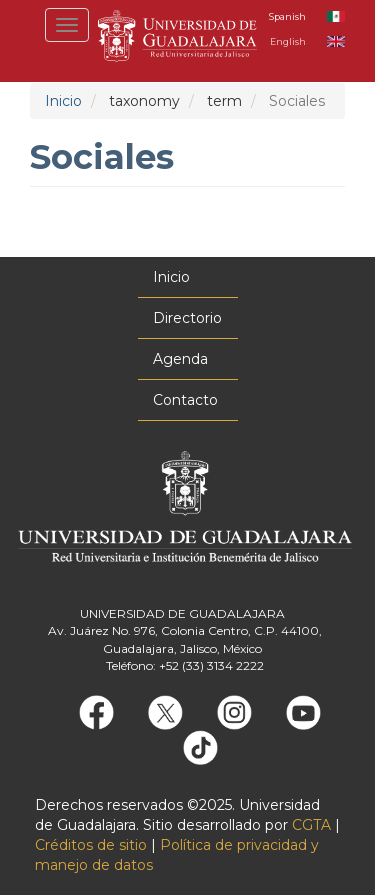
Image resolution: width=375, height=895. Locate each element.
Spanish (287, 16)
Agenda (180, 359)
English (288, 41)
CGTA (311, 825)
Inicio (63, 101)
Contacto (185, 400)
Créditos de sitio (91, 845)
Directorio (187, 318)
